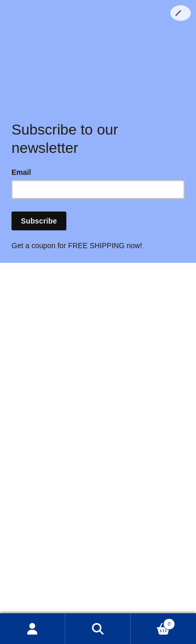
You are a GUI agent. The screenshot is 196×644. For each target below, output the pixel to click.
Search (98, 629)
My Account (33, 629)
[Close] (181, 13)
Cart (153, 623)
